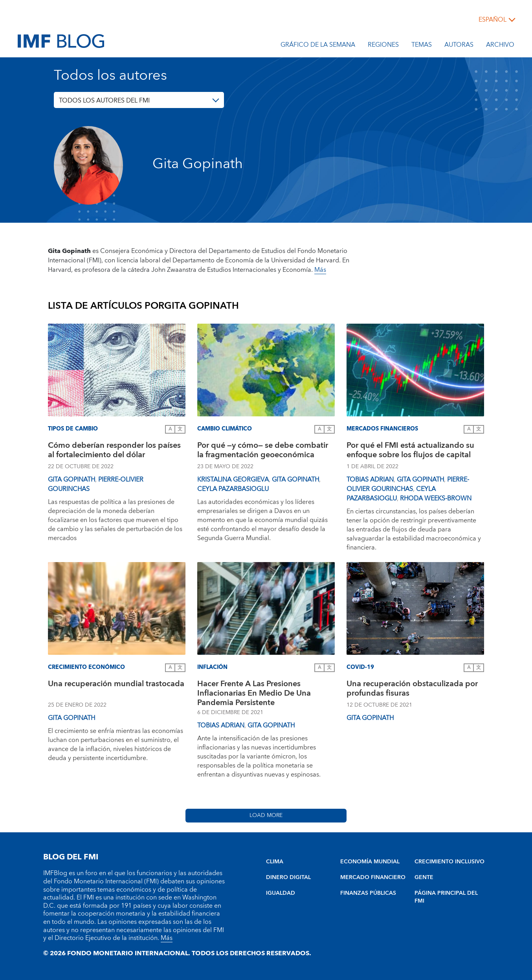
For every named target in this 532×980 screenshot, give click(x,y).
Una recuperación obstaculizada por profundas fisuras (412, 690)
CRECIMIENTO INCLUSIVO (449, 862)
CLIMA (275, 862)
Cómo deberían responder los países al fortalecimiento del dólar (114, 451)
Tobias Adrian (370, 480)
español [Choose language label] (493, 20)
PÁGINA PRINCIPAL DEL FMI (446, 897)
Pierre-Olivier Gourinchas (408, 484)
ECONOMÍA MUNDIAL (370, 862)
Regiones (383, 46)
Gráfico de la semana (318, 46)
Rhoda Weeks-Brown (436, 498)
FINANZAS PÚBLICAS (368, 893)
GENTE (424, 877)
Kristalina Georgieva (233, 480)
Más (320, 270)
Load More (266, 815)
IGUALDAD (281, 893)
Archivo (500, 46)
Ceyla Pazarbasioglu (233, 489)
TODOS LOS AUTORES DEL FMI (104, 101)
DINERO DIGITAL (288, 877)
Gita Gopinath (72, 480)
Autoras (459, 46)
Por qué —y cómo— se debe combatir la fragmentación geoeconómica (263, 451)
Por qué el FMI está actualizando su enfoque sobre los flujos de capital (410, 451)
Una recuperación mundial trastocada (116, 685)
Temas (422, 46)
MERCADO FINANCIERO (373, 877)
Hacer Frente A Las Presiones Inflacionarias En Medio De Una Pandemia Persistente (254, 693)
